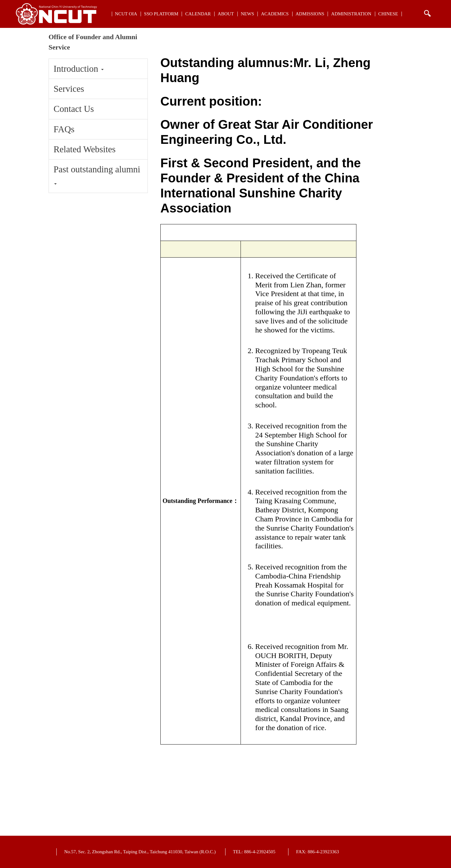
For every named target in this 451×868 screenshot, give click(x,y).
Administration (351, 14)
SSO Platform (161, 14)
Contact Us (74, 109)
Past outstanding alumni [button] (97, 174)
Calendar (198, 14)
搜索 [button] (427, 13)
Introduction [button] (79, 69)
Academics (275, 14)
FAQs (64, 129)
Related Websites (85, 149)
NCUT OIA (126, 14)
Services (69, 89)
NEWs (248, 14)
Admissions (310, 14)
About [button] (226, 14)
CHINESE (388, 14)
